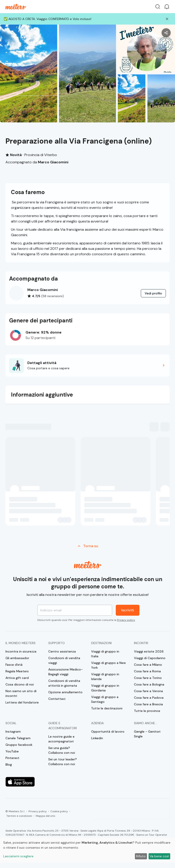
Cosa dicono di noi (20, 684)
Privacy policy (126, 620)
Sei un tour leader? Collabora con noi (63, 762)
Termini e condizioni (19, 816)
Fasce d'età (14, 665)
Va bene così (159, 856)
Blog (9, 764)
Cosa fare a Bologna (149, 684)
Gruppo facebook (19, 745)
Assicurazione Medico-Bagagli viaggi (66, 672)
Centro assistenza (62, 651)
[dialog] (87, 850)
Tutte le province (147, 711)
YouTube (12, 751)
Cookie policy (59, 811)
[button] (87, 366)
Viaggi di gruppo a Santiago (105, 699)
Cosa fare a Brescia (148, 704)
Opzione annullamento (65, 692)
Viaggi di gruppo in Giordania (105, 688)
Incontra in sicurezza (21, 651)
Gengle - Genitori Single (147, 734)
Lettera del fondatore (22, 702)
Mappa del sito (45, 816)
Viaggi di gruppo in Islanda (105, 677)
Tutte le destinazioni (107, 708)
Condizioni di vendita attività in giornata (64, 683)
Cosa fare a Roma (147, 671)
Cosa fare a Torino (148, 678)
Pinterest (12, 758)
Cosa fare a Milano (148, 665)
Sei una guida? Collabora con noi (62, 750)
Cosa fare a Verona (148, 691)
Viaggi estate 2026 (149, 651)
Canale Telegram (18, 738)
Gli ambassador (17, 658)
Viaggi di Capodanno (150, 658)
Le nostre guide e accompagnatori (61, 739)
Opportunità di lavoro (108, 731)
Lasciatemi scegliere (18, 856)
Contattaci (57, 699)
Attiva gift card (17, 678)
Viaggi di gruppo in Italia (105, 654)
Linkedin (97, 738)
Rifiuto (141, 856)
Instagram (13, 731)
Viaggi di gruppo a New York (108, 665)
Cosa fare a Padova (149, 698)
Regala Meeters (17, 671)
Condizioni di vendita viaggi (64, 660)
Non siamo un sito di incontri (21, 693)
